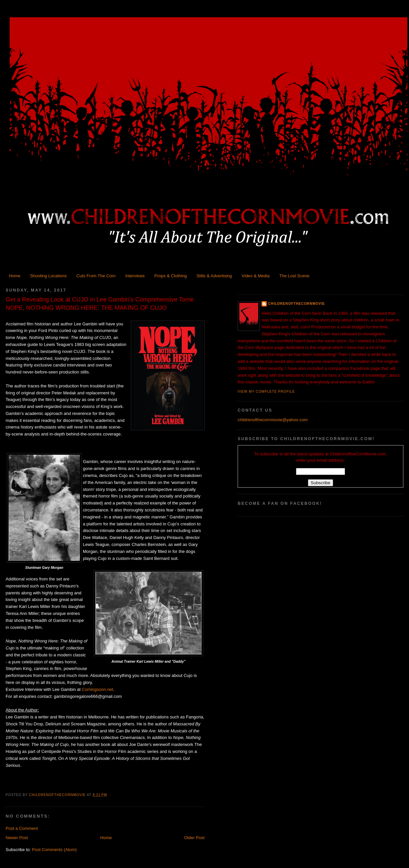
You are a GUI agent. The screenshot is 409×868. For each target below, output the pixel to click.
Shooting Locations (49, 276)
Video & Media (256, 276)
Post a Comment (22, 828)
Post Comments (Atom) (55, 850)
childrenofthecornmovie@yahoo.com (273, 420)
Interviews (135, 276)
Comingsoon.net (98, 689)
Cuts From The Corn (96, 276)
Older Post (194, 838)
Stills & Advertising (214, 276)
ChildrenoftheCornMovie (296, 304)
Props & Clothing (171, 276)
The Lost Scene (294, 276)
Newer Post (17, 838)
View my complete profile (266, 392)
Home (15, 276)
